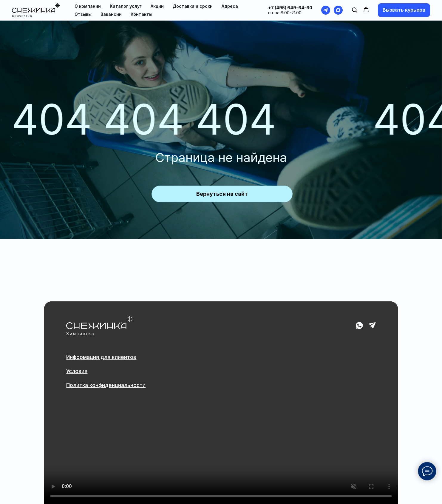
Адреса (230, 6)
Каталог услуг (126, 6)
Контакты (142, 14)
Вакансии (111, 14)
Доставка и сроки (193, 6)
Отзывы (83, 14)
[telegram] (326, 10)
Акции (157, 6)
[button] (354, 10)
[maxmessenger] (338, 10)
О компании (88, 6)
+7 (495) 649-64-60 (290, 8)
